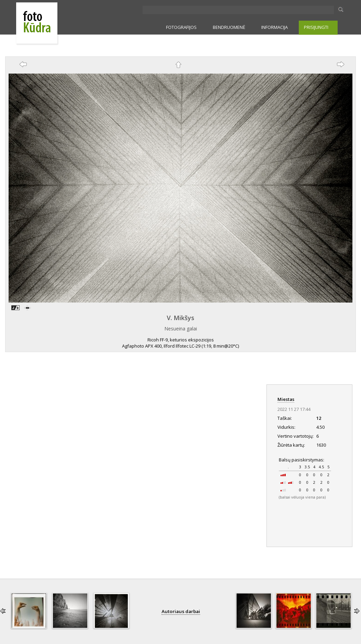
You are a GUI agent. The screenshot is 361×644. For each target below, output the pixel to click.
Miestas (286, 399)
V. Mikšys (180, 318)
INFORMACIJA (275, 27)
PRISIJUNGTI (316, 27)
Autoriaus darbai (181, 611)
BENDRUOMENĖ (229, 27)
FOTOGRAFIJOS (181, 27)
